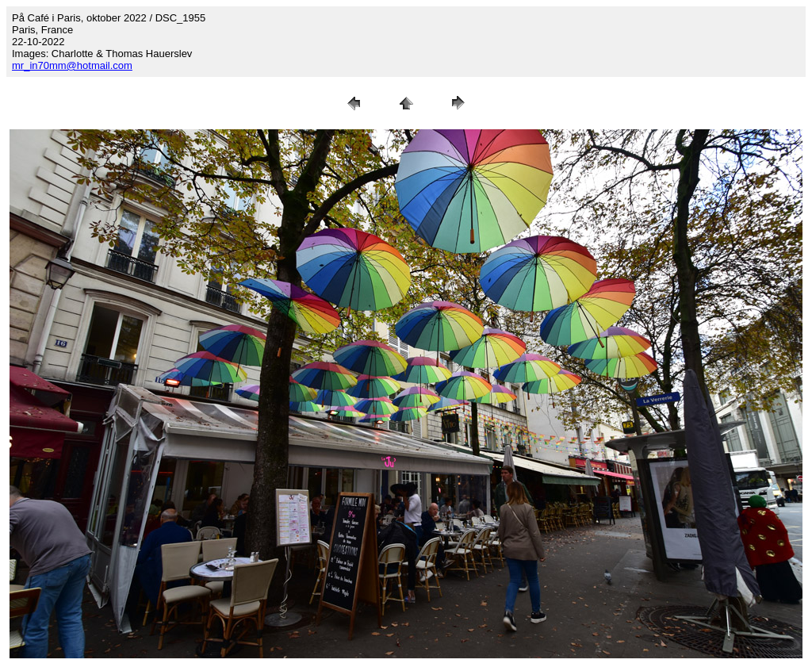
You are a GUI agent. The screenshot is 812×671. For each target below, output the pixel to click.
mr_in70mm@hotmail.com (72, 65)
